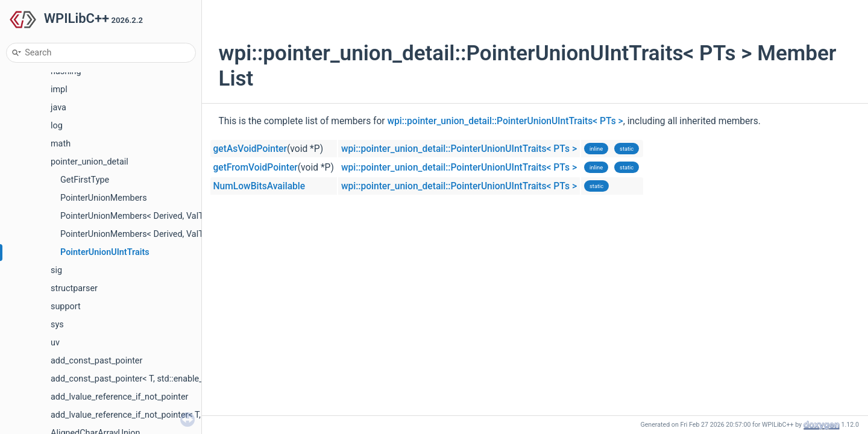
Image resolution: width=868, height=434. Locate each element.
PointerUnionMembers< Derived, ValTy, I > (140, 216)
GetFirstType (85, 180)
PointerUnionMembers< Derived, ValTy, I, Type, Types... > (168, 234)
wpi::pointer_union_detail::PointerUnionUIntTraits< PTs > (505, 121)
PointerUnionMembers (104, 198)
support (66, 307)
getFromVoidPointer (256, 168)
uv (55, 343)
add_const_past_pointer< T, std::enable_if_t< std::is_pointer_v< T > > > (183, 379)
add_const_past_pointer (96, 361)
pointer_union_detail (90, 162)
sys (57, 325)
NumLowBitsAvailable (259, 186)
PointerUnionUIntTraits (105, 252)
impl (59, 90)
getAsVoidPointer (250, 149)
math (61, 144)
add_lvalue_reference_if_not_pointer (119, 397)
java (58, 108)
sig (56, 270)
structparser (74, 288)
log (57, 126)
